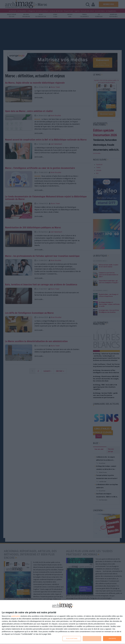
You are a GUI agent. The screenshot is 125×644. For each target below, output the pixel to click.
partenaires (16, 616)
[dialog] (62, 622)
